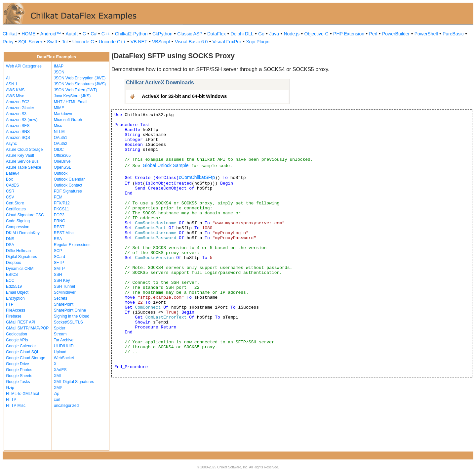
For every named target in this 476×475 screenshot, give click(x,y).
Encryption (15, 298)
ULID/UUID (64, 346)
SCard (59, 257)
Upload (60, 352)
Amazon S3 (16, 114)
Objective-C (316, 34)
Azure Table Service (24, 167)
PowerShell (426, 34)
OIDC (59, 150)
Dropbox (13, 263)
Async (11, 144)
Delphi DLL (242, 34)
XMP (58, 388)
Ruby (8, 42)
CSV (10, 197)
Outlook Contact (68, 185)
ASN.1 (12, 84)
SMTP (59, 269)
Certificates (16, 209)
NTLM (59, 132)
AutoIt (72, 34)
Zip (57, 394)
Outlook (61, 173)
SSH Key (62, 281)
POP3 (59, 215)
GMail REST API (20, 322)
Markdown (63, 114)
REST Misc (64, 233)
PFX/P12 (62, 203)
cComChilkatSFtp (197, 177)
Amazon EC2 (18, 102)
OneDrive (62, 161)
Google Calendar (21, 346)
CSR (10, 191)
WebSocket (64, 358)
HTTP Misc (16, 406)
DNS (10, 239)
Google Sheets (19, 376)
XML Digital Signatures (74, 382)
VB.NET (139, 42)
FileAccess (16, 310)
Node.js (292, 34)
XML (58, 376)
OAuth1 (61, 138)
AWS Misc (15, 96)
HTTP (11, 400)
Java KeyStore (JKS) (72, 96)
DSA (10, 245)
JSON (59, 72)
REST (59, 227)
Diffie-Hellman (18, 251)
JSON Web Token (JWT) (76, 90)
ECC (10, 281)
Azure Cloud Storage (24, 150)
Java (274, 34)
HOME (28, 34)
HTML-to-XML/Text (23, 394)
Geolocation (17, 334)
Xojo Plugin (258, 42)
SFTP (59, 263)
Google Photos (19, 370)
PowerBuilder (396, 34)
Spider (60, 328)
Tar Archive (64, 340)
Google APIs (17, 340)
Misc (58, 126)
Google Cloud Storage (26, 358)
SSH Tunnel (64, 286)
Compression (18, 227)
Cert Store (15, 203)
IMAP (59, 66)
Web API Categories (24, 66)
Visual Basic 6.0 (191, 42)
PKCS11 (61, 209)
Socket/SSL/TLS (68, 322)
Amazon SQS (18, 138)
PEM (58, 197)
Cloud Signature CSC (25, 215)
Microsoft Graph (68, 120)
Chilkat (10, 34)
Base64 (13, 173)
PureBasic (453, 34)
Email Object (17, 292)
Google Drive (18, 364)
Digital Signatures (21, 257)
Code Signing (18, 221)
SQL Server (30, 42)
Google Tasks (18, 382)
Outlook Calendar (69, 179)
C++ (106, 34)
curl (57, 400)
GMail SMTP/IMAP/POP (27, 328)
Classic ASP (190, 34)
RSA (58, 239)
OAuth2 (61, 144)
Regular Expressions (72, 245)
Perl (373, 34)
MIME (59, 108)
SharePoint (64, 304)
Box (9, 179)
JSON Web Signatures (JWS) (80, 84)
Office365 (62, 155)
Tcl (65, 42)
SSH (58, 275)
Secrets (61, 298)
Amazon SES (18, 126)
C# (94, 34)
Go (261, 34)
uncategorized (66, 406)
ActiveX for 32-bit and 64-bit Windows (184, 96)
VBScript (161, 42)
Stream (60, 334)
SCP (58, 251)
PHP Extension (349, 34)
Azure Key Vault (20, 155)
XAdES (60, 370)
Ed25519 (14, 286)
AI (8, 78)
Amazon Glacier (20, 108)
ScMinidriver (65, 292)
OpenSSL (62, 167)
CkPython (162, 34)
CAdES (12, 185)
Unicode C (83, 42)
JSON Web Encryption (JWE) (80, 78)
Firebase (14, 316)
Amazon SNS (18, 132)
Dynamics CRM (20, 269)
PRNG (60, 221)
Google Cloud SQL (23, 352)
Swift (52, 42)
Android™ (51, 34)
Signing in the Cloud (72, 316)
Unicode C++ (112, 42)
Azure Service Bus (22, 161)
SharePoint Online (70, 310)
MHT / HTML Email (71, 102)
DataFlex (217, 34)
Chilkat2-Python (131, 34)
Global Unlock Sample (166, 165)
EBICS (12, 275)
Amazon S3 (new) (22, 120)
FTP (10, 304)
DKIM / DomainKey (23, 233)
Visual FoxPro (227, 42)
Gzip (10, 388)
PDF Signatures (68, 191)
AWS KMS (15, 90)
